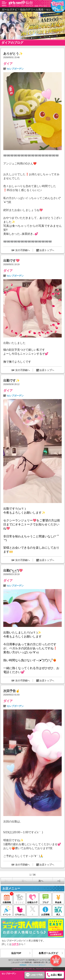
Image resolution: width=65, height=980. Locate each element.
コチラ (15, 944)
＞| (59, 881)
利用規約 (23, 965)
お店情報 (45, 910)
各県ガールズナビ (48, 953)
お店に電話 (56, 975)
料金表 (58, 898)
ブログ (45, 898)
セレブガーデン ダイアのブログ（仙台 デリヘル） (28, 6)
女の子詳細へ (23, 250)
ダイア (8, 64)
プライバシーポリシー (37, 965)
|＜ (6, 881)
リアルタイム (19, 910)
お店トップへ (47, 250)
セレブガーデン (15, 69)
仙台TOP (16, 953)
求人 (58, 910)
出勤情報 (7, 898)
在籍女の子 (32, 898)
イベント (7, 910)
